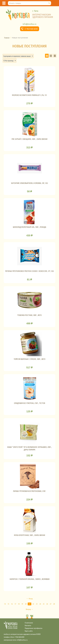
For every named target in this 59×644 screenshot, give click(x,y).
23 (37, 604)
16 (12, 604)
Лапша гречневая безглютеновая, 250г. (29, 491)
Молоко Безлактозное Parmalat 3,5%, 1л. (29, 95)
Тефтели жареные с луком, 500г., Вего (30, 359)
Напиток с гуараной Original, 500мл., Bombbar (30, 579)
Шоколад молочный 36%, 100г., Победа (29, 227)
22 (33, 604)
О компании (29, 623)
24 (40, 604)
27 (51, 604)
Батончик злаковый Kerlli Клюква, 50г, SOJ (29, 183)
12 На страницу (10, 61)
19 (22, 604)
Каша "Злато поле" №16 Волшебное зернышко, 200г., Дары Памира (30, 448)
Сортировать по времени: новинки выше (18, 56)
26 (47, 604)
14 (5, 604)
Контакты (28, 625)
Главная (7, 38)
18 (19, 604)
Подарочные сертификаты (34, 628)
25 (44, 604)
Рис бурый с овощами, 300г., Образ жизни (29, 139)
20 (26, 604)
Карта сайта (29, 631)
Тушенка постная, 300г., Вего (29, 315)
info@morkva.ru (29, 24)
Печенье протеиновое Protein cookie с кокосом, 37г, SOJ (29, 271)
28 (54, 604)
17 (15, 604)
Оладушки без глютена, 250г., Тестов (29, 403)
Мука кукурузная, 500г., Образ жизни (29, 535)
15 (8, 604)
